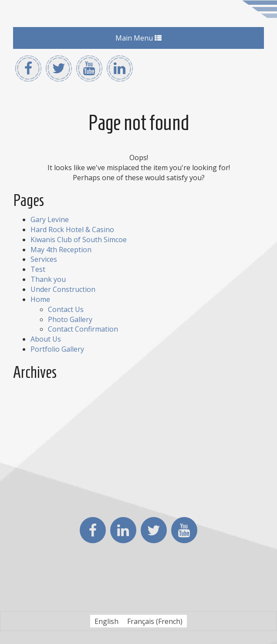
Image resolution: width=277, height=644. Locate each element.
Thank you (48, 279)
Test (38, 269)
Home (40, 299)
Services (44, 259)
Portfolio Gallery (57, 349)
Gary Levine (50, 219)
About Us (46, 339)
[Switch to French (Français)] (155, 621)
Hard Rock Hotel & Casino (72, 230)
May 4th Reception (61, 250)
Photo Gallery (70, 319)
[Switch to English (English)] (106, 621)
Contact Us (66, 309)
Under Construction (63, 289)
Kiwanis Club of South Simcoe (79, 240)
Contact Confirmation (83, 329)
